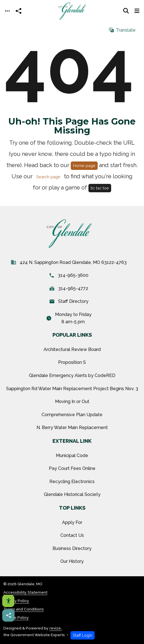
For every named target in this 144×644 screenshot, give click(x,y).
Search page (48, 177)
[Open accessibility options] (8, 601)
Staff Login (83, 635)
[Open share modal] (19, 11)
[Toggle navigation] (7, 11)
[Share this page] (8, 615)
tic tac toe (100, 188)
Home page (84, 166)
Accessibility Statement (25, 592)
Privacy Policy (16, 601)
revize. (56, 628)
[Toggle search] (126, 11)
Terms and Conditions (24, 609)
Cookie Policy (16, 617)
